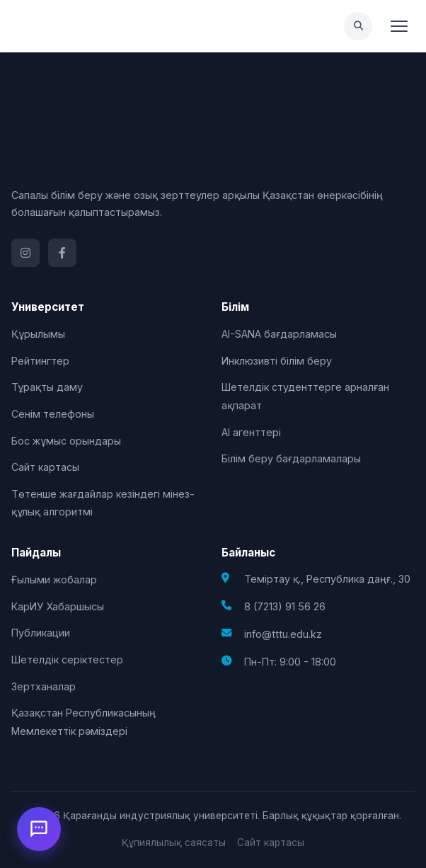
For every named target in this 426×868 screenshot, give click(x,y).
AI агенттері (251, 432)
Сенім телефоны (53, 414)
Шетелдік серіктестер (67, 659)
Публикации (41, 633)
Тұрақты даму (47, 387)
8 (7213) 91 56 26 (285, 606)
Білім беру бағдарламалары (291, 458)
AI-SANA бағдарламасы (279, 334)
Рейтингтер (40, 361)
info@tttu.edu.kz (283, 634)
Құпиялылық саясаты (174, 843)
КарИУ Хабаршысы (58, 606)
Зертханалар (44, 686)
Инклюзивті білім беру (277, 361)
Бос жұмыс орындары (66, 441)
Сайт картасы (45, 467)
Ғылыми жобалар (54, 579)
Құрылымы (38, 334)
